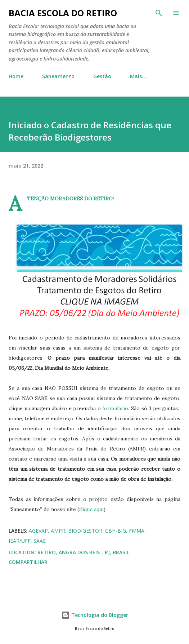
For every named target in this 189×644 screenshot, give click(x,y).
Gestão (102, 76)
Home (16, 76)
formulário (115, 408)
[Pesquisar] (159, 13)
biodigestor (85, 531)
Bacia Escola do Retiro (63, 13)
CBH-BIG (116, 531)
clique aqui (91, 509)
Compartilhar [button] (28, 562)
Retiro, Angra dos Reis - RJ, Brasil (83, 552)
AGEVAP (38, 531)
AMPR (58, 531)
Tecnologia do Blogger (95, 615)
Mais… (138, 76)
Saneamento (58, 76)
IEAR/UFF (20, 541)
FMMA (137, 531)
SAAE (40, 541)
